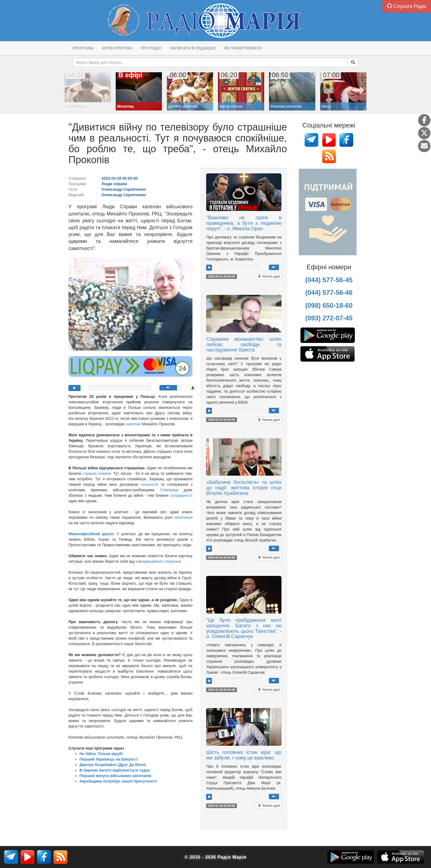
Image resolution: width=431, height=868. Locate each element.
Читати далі (269, 276)
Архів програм (117, 48)
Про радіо (151, 48)
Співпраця (169, 490)
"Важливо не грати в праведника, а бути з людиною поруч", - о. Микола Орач (244, 223)
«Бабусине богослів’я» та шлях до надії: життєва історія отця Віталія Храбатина (244, 488)
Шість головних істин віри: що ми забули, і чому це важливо (244, 755)
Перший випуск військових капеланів (115, 776)
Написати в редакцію (193, 48)
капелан (134, 424)
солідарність (181, 495)
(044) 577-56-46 (329, 292)
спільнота (150, 484)
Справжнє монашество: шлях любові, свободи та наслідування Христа (244, 345)
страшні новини (97, 473)
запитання (183, 517)
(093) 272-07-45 (329, 318)
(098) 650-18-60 (329, 305)
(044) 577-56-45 (329, 280)
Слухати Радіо (407, 6)
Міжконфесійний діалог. (92, 534)
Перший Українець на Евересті (109, 759)
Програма (83, 48)
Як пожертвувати (243, 48)
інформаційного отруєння (158, 561)
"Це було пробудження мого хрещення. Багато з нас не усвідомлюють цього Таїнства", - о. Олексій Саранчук (244, 628)
